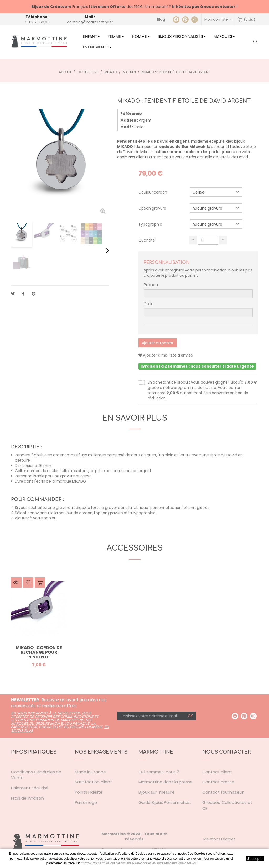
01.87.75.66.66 (37, 22)
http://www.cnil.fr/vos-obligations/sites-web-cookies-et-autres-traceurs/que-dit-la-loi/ (139, 863)
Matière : (129, 120)
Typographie (151, 224)
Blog (161, 19)
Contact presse (218, 782)
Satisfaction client (93, 782)
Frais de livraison (27, 798)
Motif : (127, 127)
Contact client (217, 772)
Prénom (152, 285)
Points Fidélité (89, 792)
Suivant (108, 250)
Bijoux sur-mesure (157, 792)
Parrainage (86, 802)
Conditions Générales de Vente (36, 775)
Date (149, 304)
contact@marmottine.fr (90, 22)
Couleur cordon (153, 192)
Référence (131, 114)
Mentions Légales (219, 839)
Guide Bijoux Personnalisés (165, 802)
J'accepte (255, 859)
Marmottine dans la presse (165, 782)
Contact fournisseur (223, 792)
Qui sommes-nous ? (159, 772)
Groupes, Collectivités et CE (227, 806)
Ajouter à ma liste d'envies (166, 355)
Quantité (147, 240)
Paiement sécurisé (30, 788)
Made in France (90, 772)
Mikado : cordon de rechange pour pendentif (39, 652)
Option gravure (153, 208)
